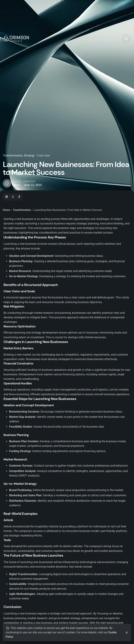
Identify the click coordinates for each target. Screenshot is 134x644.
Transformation (13, 156)
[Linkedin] (6, 197)
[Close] (127, 633)
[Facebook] (19, 197)
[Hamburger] (126, 39)
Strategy (29, 156)
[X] (13, 197)
